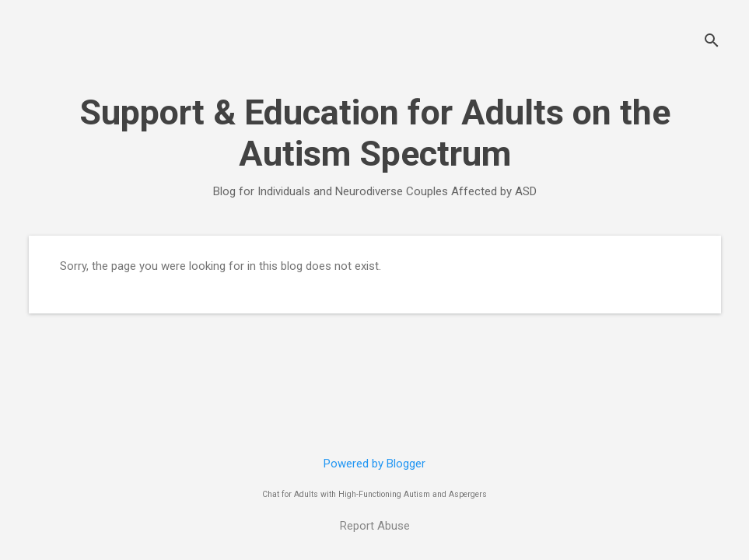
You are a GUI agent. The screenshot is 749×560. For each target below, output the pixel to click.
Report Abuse (375, 526)
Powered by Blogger (374, 464)
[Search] (712, 42)
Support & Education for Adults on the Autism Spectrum (375, 133)
